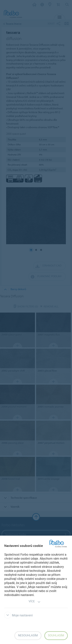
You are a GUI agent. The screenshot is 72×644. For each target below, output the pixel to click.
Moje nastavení (18, 615)
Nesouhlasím (28, 635)
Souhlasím (56, 635)
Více (35, 602)
